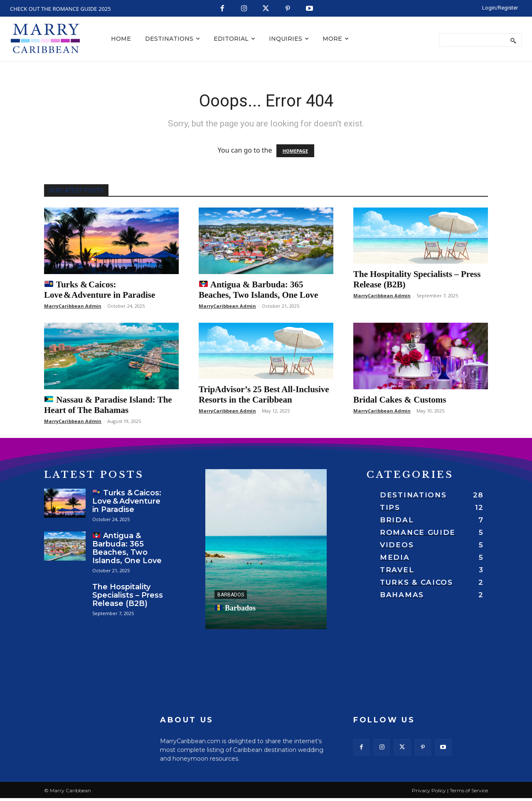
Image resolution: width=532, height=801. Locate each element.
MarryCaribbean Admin (73, 306)
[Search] (513, 40)
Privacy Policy (429, 793)
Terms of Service (469, 793)
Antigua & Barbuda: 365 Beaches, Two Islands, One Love (258, 290)
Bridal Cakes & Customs (400, 400)
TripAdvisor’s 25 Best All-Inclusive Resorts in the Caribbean (264, 394)
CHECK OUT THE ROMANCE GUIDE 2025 (60, 9)
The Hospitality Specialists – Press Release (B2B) (128, 595)
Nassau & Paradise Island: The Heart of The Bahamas (108, 405)
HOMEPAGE (295, 151)
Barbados (231, 595)
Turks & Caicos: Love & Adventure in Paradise (100, 290)
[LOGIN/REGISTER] (500, 7)
